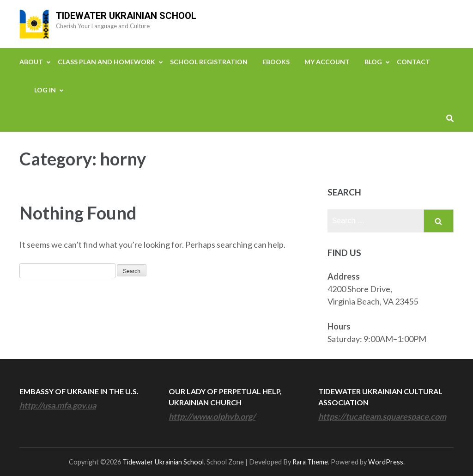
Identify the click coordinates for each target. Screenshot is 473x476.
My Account (327, 62)
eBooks (276, 62)
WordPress (386, 462)
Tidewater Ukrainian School (126, 16)
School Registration (209, 62)
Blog (373, 62)
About (31, 62)
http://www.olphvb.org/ (212, 416)
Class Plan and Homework (106, 62)
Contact (413, 62)
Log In (45, 90)
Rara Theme (310, 462)
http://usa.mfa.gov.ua (58, 405)
